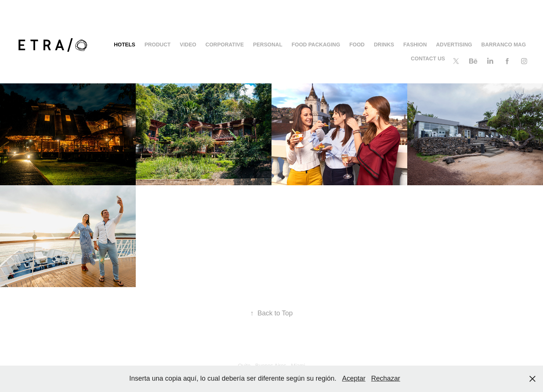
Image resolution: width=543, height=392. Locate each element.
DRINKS (384, 45)
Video (188, 45)
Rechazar (386, 378)
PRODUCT (157, 45)
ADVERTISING (454, 45)
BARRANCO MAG (503, 45)
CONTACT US (428, 58)
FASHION (415, 45)
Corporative (225, 45)
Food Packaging (316, 45)
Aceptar (354, 378)
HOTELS (125, 45)
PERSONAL (268, 45)
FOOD (357, 45)
